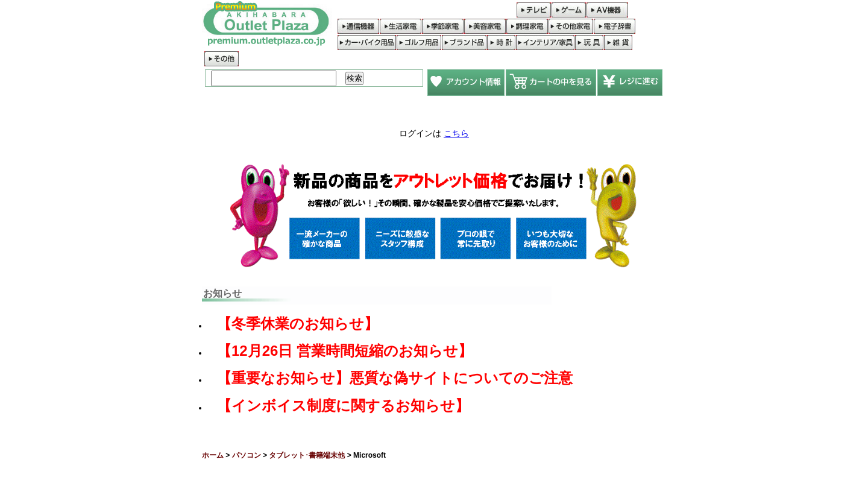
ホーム (213, 455)
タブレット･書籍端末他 (307, 455)
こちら (456, 133)
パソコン (247, 455)
